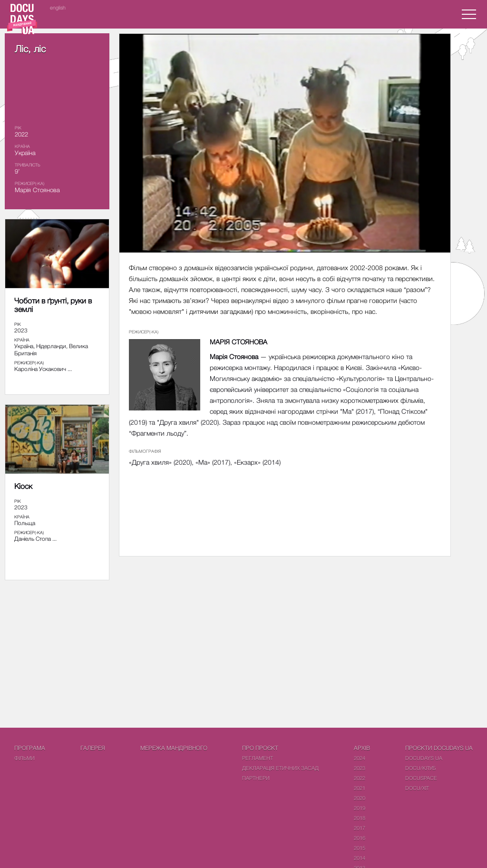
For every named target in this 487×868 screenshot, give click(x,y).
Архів (362, 748)
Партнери (256, 778)
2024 (360, 758)
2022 (360, 778)
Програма (30, 748)
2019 (360, 808)
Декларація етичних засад (280, 768)
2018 (360, 818)
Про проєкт (260, 748)
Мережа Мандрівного (174, 748)
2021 (360, 788)
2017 (360, 828)
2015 (360, 848)
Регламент (258, 758)
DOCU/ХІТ (417, 788)
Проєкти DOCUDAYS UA (439, 748)
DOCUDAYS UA (424, 758)
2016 (360, 838)
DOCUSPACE (421, 778)
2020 (360, 798)
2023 (360, 768)
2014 (360, 858)
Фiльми (24, 758)
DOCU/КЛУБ (420, 768)
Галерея (93, 748)
